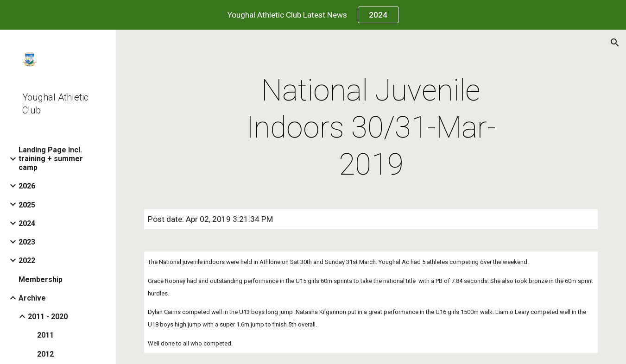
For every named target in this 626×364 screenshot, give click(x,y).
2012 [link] (45, 354)
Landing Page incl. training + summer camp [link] (51, 159)
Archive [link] (32, 298)
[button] (615, 43)
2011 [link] (45, 335)
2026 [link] (27, 186)
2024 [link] (27, 223)
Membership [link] (41, 279)
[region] (313, 15)
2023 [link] (27, 242)
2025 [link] (27, 205)
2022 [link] (27, 260)
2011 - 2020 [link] (48, 317)
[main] (371, 128)
